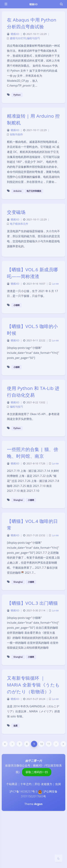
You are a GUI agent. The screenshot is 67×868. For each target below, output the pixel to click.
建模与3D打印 (18, 38)
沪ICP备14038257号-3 (23, 791)
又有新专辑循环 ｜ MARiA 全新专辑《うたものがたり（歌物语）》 (33, 685)
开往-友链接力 (43, 784)
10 (41, 744)
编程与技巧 (33, 38)
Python (17, 95)
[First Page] (5, 744)
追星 (15, 726)
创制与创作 (16, 134)
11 (49, 744)
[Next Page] (56, 744)
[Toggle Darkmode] (58, 858)
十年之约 (26, 784)
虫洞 (58, 784)
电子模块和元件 (19, 224)
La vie (55, 284)
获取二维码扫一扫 (37, 772)
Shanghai (18, 500)
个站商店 (12, 784)
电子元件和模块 (34, 191)
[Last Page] (63, 744)
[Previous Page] (12, 744)
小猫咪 (17, 305)
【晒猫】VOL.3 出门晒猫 (32, 603)
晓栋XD (33, 4)
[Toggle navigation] (61, 4)
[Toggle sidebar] (6, 4)
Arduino (17, 191)
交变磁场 (16, 212)
